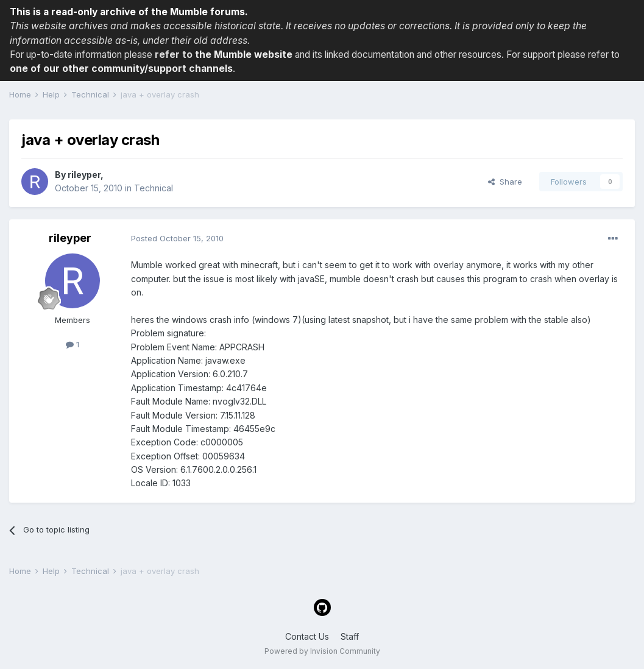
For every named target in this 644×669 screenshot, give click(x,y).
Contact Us (307, 636)
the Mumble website (244, 55)
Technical (154, 188)
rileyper (84, 175)
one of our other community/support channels (121, 69)
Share (505, 182)
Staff (350, 636)
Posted (177, 238)
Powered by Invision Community (322, 651)
